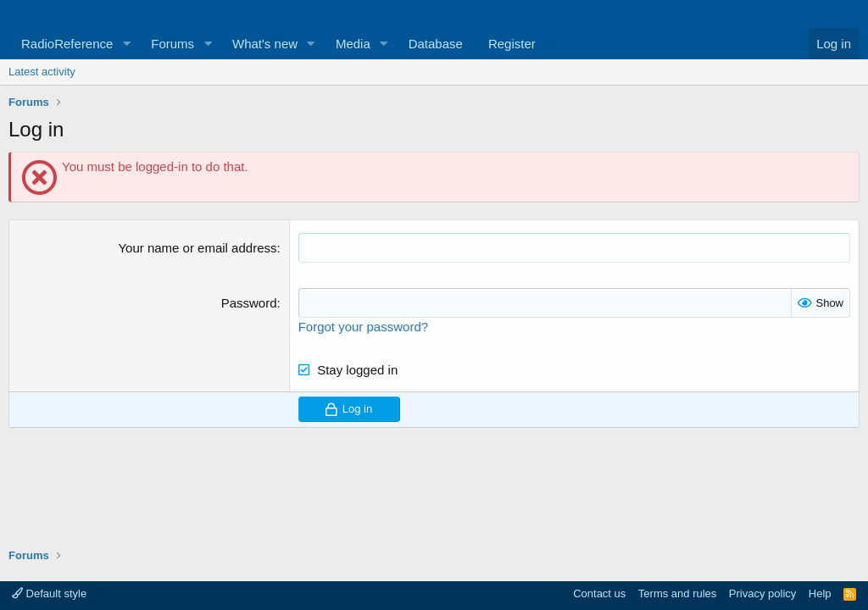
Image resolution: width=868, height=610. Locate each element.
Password (249, 303)
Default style (49, 593)
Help (820, 593)
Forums (172, 44)
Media (353, 44)
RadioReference (67, 44)
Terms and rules (677, 593)
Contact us (599, 593)
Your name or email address (197, 248)
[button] (126, 44)
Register (512, 44)
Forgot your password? (363, 327)
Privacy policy (762, 593)
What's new (265, 44)
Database (436, 44)
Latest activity (42, 72)
